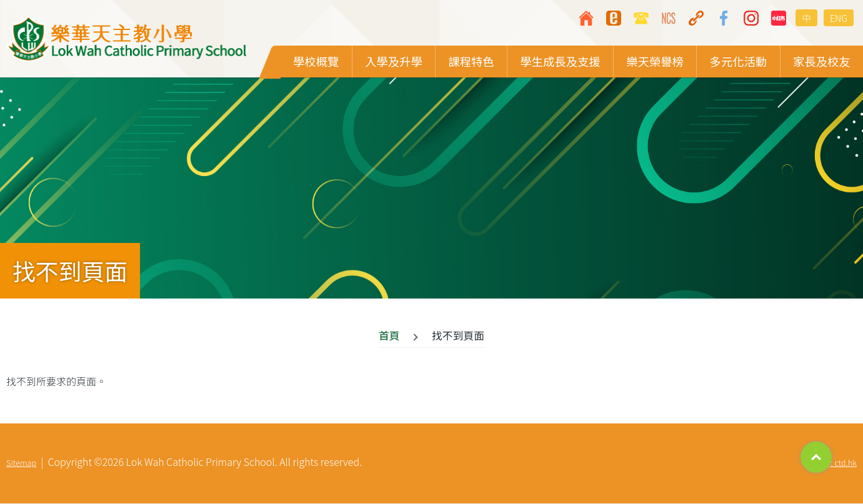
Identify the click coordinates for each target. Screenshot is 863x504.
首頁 (389, 336)
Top (816, 457)
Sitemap (21, 463)
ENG (839, 18)
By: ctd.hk (839, 463)
